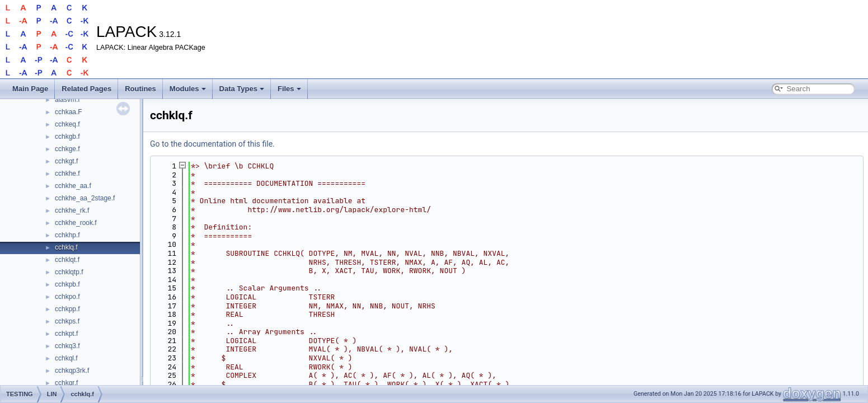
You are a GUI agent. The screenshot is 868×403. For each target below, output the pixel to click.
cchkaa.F (69, 112)
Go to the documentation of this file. (212, 144)
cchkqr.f (66, 383)
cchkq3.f (67, 346)
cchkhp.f (67, 235)
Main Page (30, 89)
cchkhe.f (67, 174)
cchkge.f (67, 149)
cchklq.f (66, 247)
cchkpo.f (67, 297)
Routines (140, 89)
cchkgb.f (67, 137)
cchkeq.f (67, 124)
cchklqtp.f (69, 272)
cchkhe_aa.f (73, 186)
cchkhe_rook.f (76, 223)
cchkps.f (67, 321)
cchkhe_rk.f (72, 210)
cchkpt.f (66, 334)
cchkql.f (66, 358)
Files (289, 89)
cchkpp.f (67, 309)
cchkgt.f (66, 161)
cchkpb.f (67, 284)
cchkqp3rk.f (72, 371)
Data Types (242, 89)
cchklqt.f (67, 260)
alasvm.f (67, 100)
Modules (188, 89)
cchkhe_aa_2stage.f (85, 198)
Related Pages (86, 89)
